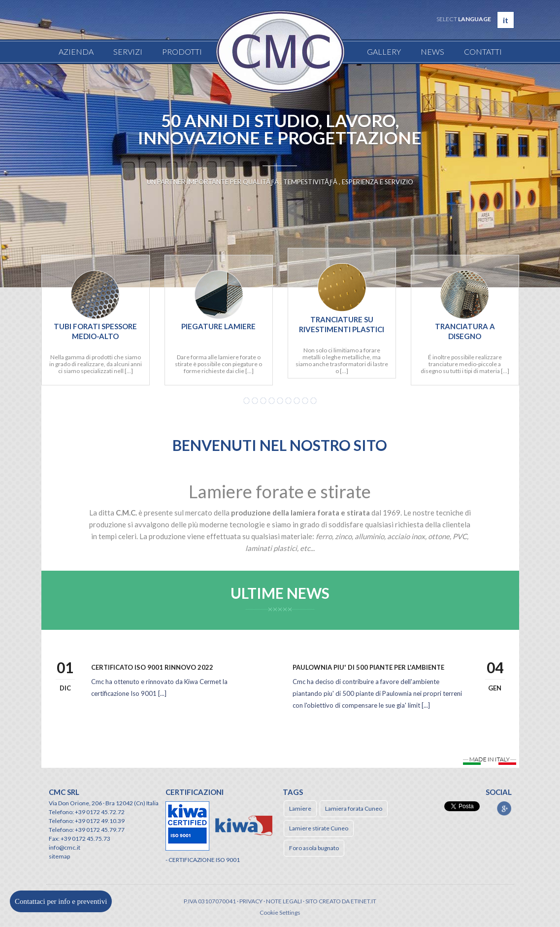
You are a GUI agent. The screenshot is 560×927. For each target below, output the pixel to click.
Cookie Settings (280, 912)
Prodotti (182, 51)
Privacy (251, 901)
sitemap (59, 856)
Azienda (76, 51)
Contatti (483, 51)
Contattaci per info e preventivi (61, 901)
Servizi (128, 51)
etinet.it (363, 901)
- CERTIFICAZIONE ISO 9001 (203, 860)
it (506, 20)
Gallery (384, 51)
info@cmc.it (65, 847)
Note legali (284, 901)
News (432, 51)
